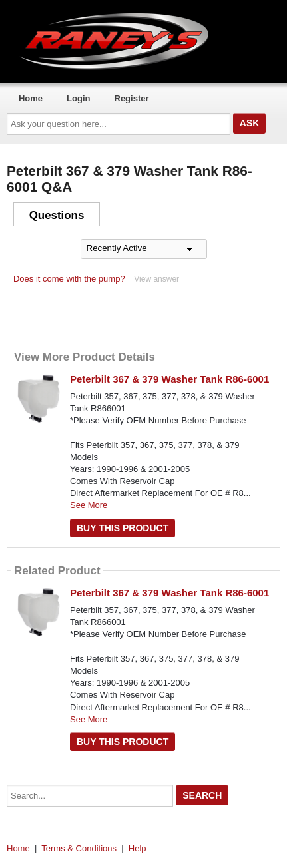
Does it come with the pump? (69, 279)
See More (89, 505)
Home (31, 98)
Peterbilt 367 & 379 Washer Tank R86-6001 (169, 379)
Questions (57, 215)
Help (138, 848)
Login (78, 98)
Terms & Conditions (79, 848)
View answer (156, 279)
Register (132, 98)
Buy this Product (123, 528)
